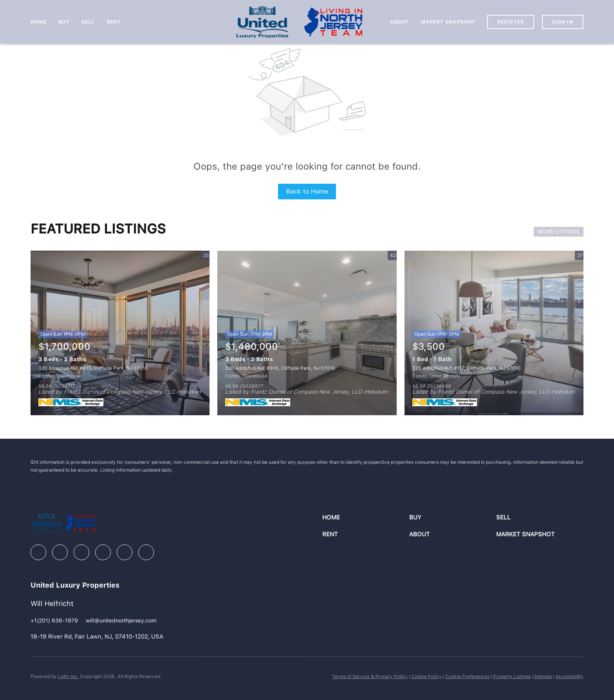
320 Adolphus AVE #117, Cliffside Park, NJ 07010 (467, 368)
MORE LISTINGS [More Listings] (559, 232)
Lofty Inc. (68, 676)
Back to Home (307, 191)
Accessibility (570, 676)
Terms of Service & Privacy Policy (370, 676)
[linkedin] (60, 552)
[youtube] (125, 552)
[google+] (146, 552)
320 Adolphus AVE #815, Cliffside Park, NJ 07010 (93, 368)
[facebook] (38, 552)
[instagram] (103, 552)
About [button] (400, 22)
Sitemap (543, 676)
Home (38, 22)
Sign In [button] (563, 22)
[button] (366, 518)
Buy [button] (64, 22)
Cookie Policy (426, 676)
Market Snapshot (448, 22)
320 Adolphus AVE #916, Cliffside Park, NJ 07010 (280, 368)
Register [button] (511, 22)
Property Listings (512, 676)
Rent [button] (114, 22)
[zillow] (81, 552)
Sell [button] (88, 22)
